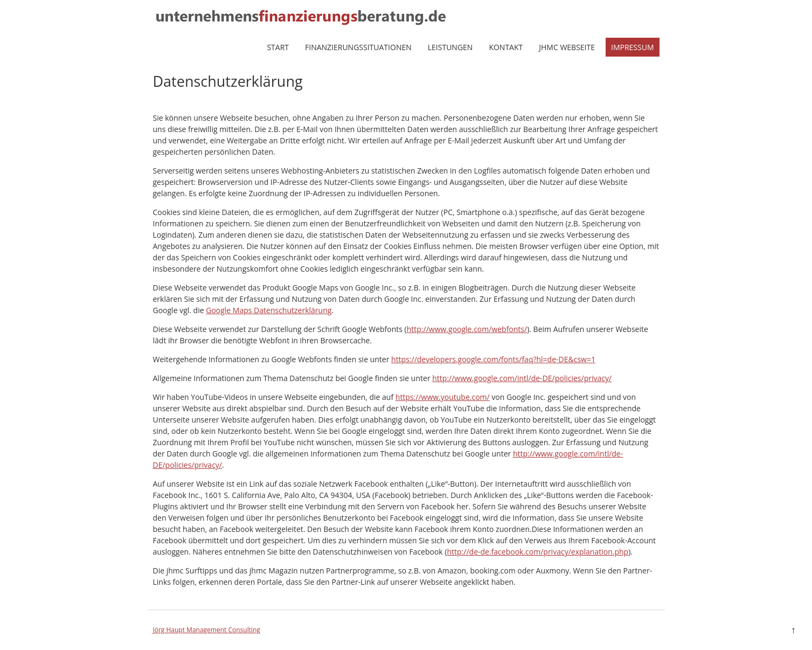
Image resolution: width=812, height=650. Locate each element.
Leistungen (450, 47)
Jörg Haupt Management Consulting (207, 630)
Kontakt (506, 47)
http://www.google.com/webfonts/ (467, 329)
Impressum (633, 47)
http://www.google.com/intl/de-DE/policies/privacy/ (522, 378)
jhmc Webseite (567, 47)
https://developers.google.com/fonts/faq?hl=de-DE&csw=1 (493, 359)
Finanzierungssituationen (358, 47)
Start (278, 47)
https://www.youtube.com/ (443, 397)
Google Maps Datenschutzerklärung (269, 310)
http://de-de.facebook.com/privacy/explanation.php (538, 552)
